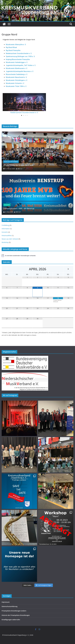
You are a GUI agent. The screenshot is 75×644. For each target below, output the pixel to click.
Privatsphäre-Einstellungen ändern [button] (14, 611)
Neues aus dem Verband (11, 162)
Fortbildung (5, 225)
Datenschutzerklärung (10, 606)
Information (6, 229)
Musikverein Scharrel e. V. (15, 83)
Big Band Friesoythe (13, 50)
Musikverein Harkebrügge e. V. (17, 62)
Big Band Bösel (11, 47)
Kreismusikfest (7, 235)
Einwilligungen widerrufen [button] (11, 620)
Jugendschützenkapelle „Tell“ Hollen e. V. (21, 65)
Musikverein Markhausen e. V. (17, 68)
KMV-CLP (20, 169)
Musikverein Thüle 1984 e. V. (16, 86)
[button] (5, 104)
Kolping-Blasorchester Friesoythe (18, 59)
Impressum (6, 602)
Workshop (5, 242)
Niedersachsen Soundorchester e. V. (19, 53)
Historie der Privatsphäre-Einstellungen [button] (16, 615)
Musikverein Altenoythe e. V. (16, 45)
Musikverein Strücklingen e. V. (17, 80)
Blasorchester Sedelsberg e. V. (17, 74)
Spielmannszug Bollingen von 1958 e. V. (20, 56)
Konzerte (7, 205)
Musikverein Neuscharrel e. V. (16, 77)
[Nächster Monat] (68, 269)
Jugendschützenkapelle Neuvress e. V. (20, 71)
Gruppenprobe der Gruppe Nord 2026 (18, 165)
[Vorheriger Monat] (7, 269)
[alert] (37, 256)
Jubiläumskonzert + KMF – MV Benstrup (19, 208)
